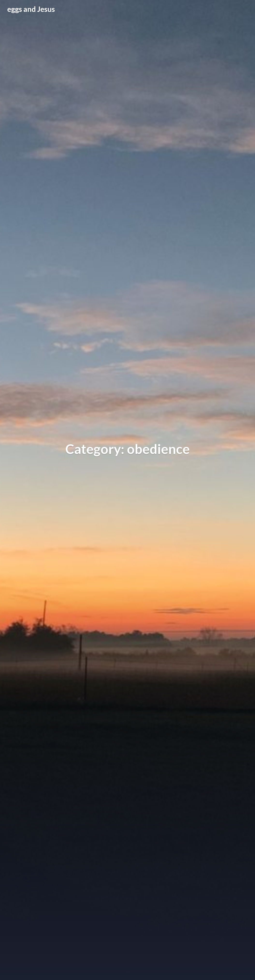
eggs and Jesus (31, 9)
